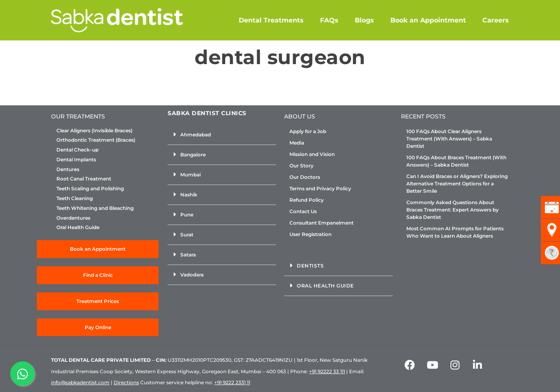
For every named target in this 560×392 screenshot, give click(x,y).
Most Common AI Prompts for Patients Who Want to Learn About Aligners (455, 232)
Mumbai (190, 175)
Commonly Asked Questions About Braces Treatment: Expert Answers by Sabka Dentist (452, 210)
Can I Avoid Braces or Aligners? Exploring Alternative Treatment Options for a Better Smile (457, 184)
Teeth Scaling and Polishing (90, 189)
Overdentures (73, 218)
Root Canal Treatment (84, 179)
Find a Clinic (98, 275)
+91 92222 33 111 (327, 371)
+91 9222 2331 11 (232, 382)
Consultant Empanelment (321, 223)
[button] (222, 135)
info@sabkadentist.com (80, 382)
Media (297, 143)
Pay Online (98, 327)
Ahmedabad (196, 135)
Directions (126, 382)
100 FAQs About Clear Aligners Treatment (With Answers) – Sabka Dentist (449, 139)
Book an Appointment (428, 20)
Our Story (301, 166)
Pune (187, 215)
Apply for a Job (308, 131)
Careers (496, 20)
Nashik (189, 195)
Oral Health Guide (78, 227)
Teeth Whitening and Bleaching (95, 208)
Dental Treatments (271, 20)
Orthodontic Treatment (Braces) (96, 140)
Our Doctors (305, 177)
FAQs (329, 20)
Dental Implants (76, 160)
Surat (187, 235)
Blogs (364, 20)
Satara (188, 255)
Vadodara (192, 275)
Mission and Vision (312, 154)
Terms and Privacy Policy (320, 188)
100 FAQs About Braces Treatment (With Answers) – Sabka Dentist (456, 161)
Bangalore (193, 155)
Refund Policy (307, 200)
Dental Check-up (77, 150)
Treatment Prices (98, 301)
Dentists (310, 266)
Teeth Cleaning (75, 198)
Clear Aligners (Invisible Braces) (94, 131)
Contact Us (303, 211)
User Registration (310, 234)
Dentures (68, 169)
